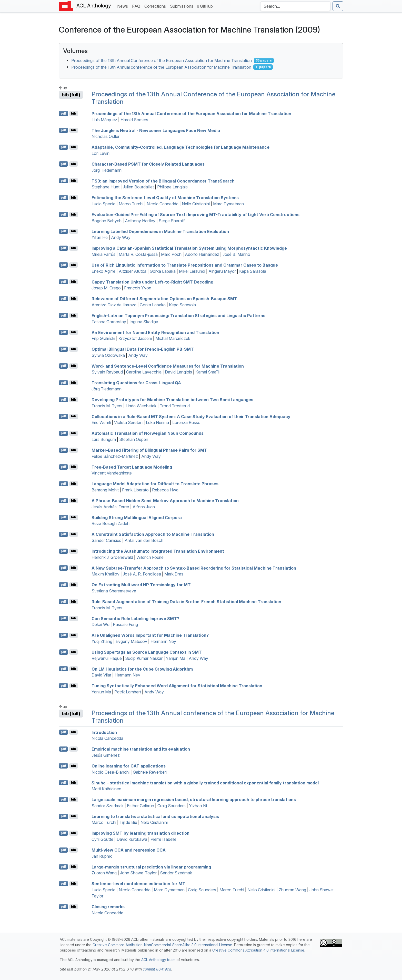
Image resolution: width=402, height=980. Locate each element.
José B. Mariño (236, 254)
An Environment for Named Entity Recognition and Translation (155, 332)
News (124, 6)
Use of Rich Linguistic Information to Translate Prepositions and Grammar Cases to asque (185, 265)
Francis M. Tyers (107, 406)
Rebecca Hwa (165, 490)
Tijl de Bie (128, 822)
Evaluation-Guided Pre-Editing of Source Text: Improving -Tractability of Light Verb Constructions (195, 215)
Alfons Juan (144, 507)
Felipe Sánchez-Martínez (115, 456)
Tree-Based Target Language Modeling (132, 467)
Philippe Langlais (172, 187)
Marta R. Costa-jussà (138, 254)
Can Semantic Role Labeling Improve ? (135, 618)
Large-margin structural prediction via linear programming (151, 867)
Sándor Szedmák (176, 873)
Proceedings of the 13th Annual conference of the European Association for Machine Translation (161, 67)
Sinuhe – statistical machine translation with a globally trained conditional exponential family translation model (205, 783)
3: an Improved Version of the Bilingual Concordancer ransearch (163, 181)
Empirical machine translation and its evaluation (141, 749)
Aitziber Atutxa (133, 271)
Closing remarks (108, 907)
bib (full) (71, 95)
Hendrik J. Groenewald (112, 557)
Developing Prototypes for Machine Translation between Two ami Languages (172, 400)
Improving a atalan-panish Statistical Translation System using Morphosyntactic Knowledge (189, 248)
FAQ (137, 6)
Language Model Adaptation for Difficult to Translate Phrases (155, 484)
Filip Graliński (103, 338)
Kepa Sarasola (253, 271)
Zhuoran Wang (292, 890)
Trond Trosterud (175, 406)
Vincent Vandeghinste (112, 473)
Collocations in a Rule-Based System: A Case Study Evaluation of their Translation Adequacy (191, 416)
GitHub (205, 6)
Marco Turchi (131, 204)
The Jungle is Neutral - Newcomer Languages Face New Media (156, 130)
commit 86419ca (157, 969)
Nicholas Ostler (105, 136)
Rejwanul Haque (107, 658)
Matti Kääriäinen (106, 789)
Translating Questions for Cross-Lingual (136, 383)
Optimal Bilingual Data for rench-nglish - (143, 349)
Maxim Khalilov (105, 574)
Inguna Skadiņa (144, 322)
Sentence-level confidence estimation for (138, 884)
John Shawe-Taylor (138, 873)
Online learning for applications (129, 766)
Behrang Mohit (105, 490)
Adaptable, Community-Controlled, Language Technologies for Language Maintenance (180, 147)
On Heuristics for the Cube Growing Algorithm (142, 669)
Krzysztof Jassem (135, 338)
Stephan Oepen (134, 439)
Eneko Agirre (103, 271)
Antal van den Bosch (144, 540)
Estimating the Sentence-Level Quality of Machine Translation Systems (165, 198)
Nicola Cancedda (163, 204)
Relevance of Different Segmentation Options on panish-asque (164, 299)
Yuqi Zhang (102, 641)
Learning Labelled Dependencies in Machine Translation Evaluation (160, 231)
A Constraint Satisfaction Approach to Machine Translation (153, 534)
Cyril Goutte (102, 839)
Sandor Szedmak (108, 806)
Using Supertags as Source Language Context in (147, 652)
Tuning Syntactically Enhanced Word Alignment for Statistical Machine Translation (177, 686)
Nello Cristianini (196, 204)
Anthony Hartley (140, 221)
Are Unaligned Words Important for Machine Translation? (150, 635)
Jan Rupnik (102, 856)
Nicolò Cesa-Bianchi (110, 772)
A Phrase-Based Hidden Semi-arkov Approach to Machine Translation (165, 501)
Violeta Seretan (128, 422)
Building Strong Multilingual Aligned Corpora (137, 517)
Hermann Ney (163, 641)
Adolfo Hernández (202, 254)
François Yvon (138, 288)
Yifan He (100, 237)
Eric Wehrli (101, 422)
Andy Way (121, 237)
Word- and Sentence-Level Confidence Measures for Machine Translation (168, 366)
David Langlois (178, 372)
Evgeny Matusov (131, 641)
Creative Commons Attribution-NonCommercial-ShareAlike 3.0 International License (162, 945)
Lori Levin (100, 153)
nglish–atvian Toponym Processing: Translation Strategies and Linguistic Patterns (178, 316)
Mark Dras (174, 574)
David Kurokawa (132, 839)
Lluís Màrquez (104, 120)
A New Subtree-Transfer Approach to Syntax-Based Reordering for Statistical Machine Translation (194, 568)
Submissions (183, 6)
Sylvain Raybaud (107, 372)
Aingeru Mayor (222, 271)
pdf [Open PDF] (63, 113)
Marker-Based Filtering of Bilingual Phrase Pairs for (149, 450)
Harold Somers (134, 120)
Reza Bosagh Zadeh (110, 523)
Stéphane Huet (105, 187)
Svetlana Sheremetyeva (114, 591)
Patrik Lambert (128, 692)
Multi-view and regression (129, 850)
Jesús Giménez (106, 755)
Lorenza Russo (186, 422)
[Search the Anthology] (295, 6)
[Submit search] (338, 6)
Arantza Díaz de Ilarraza (114, 305)
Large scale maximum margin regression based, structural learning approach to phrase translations (194, 800)
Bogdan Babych (107, 221)
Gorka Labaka (163, 271)
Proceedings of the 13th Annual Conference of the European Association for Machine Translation (162, 60)
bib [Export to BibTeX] (74, 113)
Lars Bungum (104, 439)
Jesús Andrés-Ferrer (110, 507)
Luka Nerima (157, 422)
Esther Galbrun (140, 806)
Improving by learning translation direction (140, 833)
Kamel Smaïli (207, 372)
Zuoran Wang (104, 873)
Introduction (104, 732)
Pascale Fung (125, 624)
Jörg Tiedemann (107, 170)
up (63, 88)
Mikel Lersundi (192, 271)
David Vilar (101, 675)
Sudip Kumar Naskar (144, 658)
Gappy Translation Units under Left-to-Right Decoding (152, 282)
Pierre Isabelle (163, 839)
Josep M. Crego (106, 288)
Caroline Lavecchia (144, 372)
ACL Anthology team (158, 960)
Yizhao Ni (198, 806)
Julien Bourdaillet (138, 187)
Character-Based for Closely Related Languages (148, 164)
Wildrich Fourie (150, 557)
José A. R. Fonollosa (142, 574)
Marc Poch (171, 254)
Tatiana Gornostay (109, 322)
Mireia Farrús (103, 254)
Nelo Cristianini (154, 822)
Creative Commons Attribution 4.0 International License (258, 950)
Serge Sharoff (172, 221)
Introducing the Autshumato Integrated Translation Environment (158, 551)
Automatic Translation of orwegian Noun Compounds (148, 433)
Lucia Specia (103, 204)
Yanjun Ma (176, 658)
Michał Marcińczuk (173, 338)
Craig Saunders (172, 806)
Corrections (156, 6)
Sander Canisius (106, 540)
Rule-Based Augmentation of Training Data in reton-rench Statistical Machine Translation (186, 602)
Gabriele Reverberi (150, 772)
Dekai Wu (100, 624)
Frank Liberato (135, 490)
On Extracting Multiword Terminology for (141, 585)
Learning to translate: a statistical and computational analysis (155, 816)
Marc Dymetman (228, 204)
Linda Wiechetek (141, 406)
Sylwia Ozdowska (108, 355)
